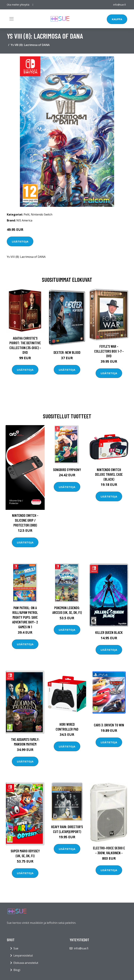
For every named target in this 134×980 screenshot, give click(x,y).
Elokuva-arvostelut (26, 963)
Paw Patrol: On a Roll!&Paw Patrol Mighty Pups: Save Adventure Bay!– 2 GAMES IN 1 (25, 617)
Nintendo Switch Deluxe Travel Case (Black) (109, 474)
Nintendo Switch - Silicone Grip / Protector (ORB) (25, 520)
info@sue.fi (120, 5)
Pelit (27, 214)
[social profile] (33, 5)
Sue (16, 948)
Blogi (17, 970)
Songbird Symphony (67, 470)
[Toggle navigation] (12, 19)
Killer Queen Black (109, 632)
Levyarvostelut (23, 955)
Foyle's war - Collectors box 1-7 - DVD (109, 351)
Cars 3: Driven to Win (109, 725)
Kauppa (117, 19)
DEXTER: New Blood (67, 352)
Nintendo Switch (42, 214)
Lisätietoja (20, 241)
